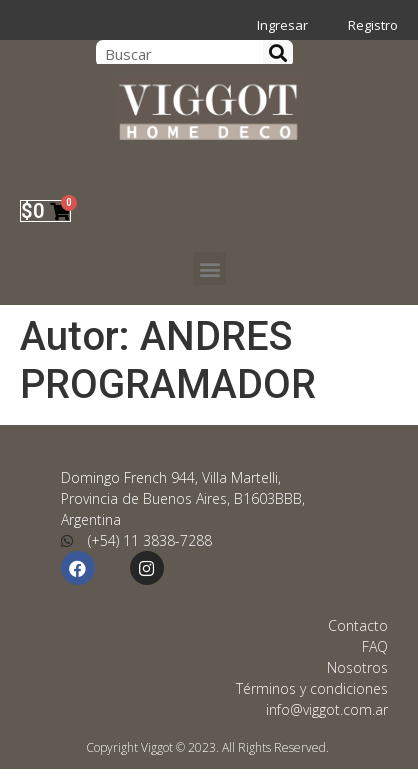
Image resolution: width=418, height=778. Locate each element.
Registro (373, 25)
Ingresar (282, 25)
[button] (209, 268)
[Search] (278, 53)
